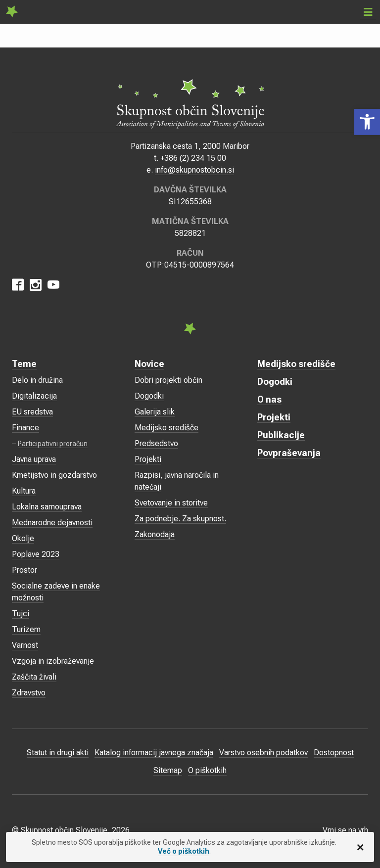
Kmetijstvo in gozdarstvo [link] (54, 475)
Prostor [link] (24, 570)
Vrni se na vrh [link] (345, 830)
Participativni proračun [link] (53, 444)
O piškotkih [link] (207, 770)
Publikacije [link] (281, 435)
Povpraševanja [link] (289, 453)
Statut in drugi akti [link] (58, 753)
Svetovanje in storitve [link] (171, 503)
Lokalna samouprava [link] (47, 507)
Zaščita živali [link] (34, 677)
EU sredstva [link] (32, 412)
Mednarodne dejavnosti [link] (52, 523)
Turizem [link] (26, 629)
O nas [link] (269, 399)
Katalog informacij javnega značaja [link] (154, 753)
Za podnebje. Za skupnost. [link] (180, 519)
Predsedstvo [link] (156, 443)
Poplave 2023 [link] (36, 554)
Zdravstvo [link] (29, 693)
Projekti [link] (148, 459)
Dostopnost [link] (334, 753)
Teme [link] (24, 364)
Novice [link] (149, 364)
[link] (367, 122)
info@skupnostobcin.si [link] (194, 170)
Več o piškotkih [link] (184, 851)
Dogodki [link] (149, 396)
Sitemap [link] (168, 770)
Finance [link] (25, 428)
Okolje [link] (23, 538)
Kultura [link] (24, 491)
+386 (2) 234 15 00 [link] (193, 158)
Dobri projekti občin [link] (168, 380)
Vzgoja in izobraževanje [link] (53, 661)
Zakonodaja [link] (155, 534)
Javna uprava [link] (34, 459)
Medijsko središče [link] (166, 428)
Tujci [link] (21, 614)
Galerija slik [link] (155, 412)
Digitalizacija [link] (34, 396)
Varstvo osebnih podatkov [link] (263, 753)
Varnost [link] (25, 645)
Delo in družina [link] (37, 380)
